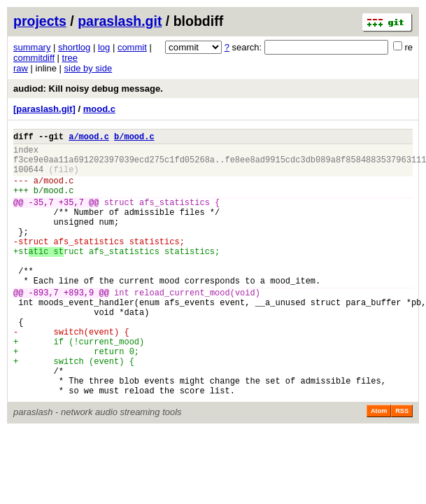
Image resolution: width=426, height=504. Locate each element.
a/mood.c (89, 138)
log (104, 47)
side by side (88, 68)
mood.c (99, 109)
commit (132, 47)
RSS (402, 465)
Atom (379, 465)
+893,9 (79, 326)
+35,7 (71, 217)
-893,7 (44, 326)
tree (70, 58)
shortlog (74, 47)
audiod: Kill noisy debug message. (88, 89)
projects (40, 21)
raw (21, 68)
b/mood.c (134, 138)
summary (32, 47)
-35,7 (41, 217)
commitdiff (34, 58)
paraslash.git (120, 21)
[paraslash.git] (44, 109)
